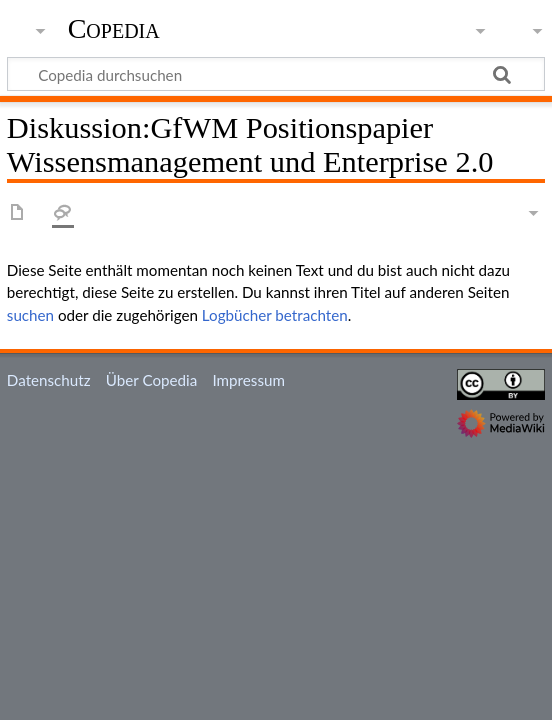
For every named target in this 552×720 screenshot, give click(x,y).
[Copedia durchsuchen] (276, 74)
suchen (30, 315)
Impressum (248, 380)
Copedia (114, 29)
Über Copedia (151, 380)
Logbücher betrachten (275, 315)
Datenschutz (49, 380)
